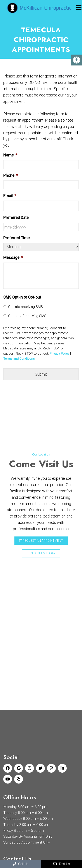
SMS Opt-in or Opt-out (22, 297)
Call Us (21, 864)
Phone (11, 175)
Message (13, 257)
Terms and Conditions (19, 359)
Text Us (62, 864)
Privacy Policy (59, 354)
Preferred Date (16, 217)
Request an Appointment (41, 541)
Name (10, 155)
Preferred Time (17, 238)
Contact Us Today (41, 553)
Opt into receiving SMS (25, 307)
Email (10, 196)
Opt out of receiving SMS (27, 316)
